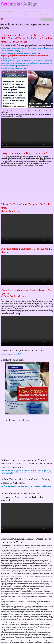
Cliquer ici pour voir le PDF (11, 354)
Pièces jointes (28, 15)
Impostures (28, 11)
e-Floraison (38, 11)
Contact (39, 15)
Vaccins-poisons (15, 11)
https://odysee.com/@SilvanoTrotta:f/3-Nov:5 (11, 69)
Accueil (4, 11)
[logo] (19, 5)
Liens (46, 15)
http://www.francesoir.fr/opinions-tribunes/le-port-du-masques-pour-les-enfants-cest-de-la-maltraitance (26, 487)
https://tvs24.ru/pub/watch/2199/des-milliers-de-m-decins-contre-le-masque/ (19, 54)
